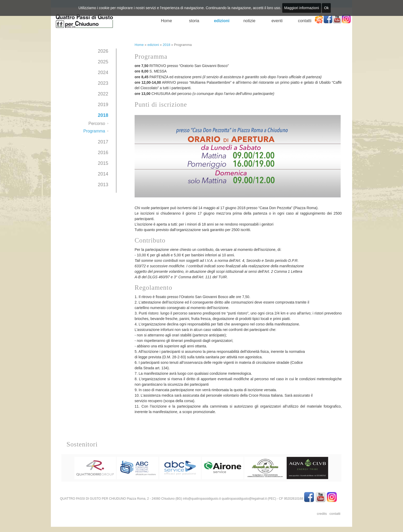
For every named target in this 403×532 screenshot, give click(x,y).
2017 (103, 142)
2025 (103, 62)
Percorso (97, 123)
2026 (103, 51)
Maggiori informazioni (302, 8)
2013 (103, 185)
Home (167, 21)
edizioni (222, 21)
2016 (103, 153)
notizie (249, 21)
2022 (103, 94)
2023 (103, 83)
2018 (103, 115)
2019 (103, 105)
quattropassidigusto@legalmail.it (244, 499)
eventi (277, 21)
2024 (103, 72)
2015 (103, 163)
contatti (305, 21)
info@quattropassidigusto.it (202, 499)
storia (194, 21)
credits (322, 514)
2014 (103, 174)
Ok (326, 8)
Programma (94, 131)
